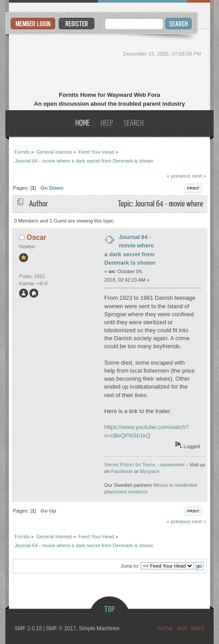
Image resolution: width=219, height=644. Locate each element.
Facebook (122, 471)
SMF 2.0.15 (28, 628)
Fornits (109, 61)
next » (199, 176)
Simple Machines (99, 628)
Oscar (36, 237)
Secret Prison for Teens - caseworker (144, 465)
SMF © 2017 (61, 628)
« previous (178, 176)
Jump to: (130, 566)
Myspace (150, 471)
